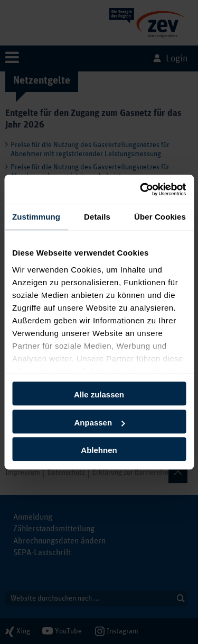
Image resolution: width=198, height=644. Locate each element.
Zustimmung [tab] (36, 217)
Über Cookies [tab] (160, 217)
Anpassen (99, 423)
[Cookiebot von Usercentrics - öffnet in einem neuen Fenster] (141, 189)
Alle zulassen (99, 394)
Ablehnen (99, 450)
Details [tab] (97, 217)
